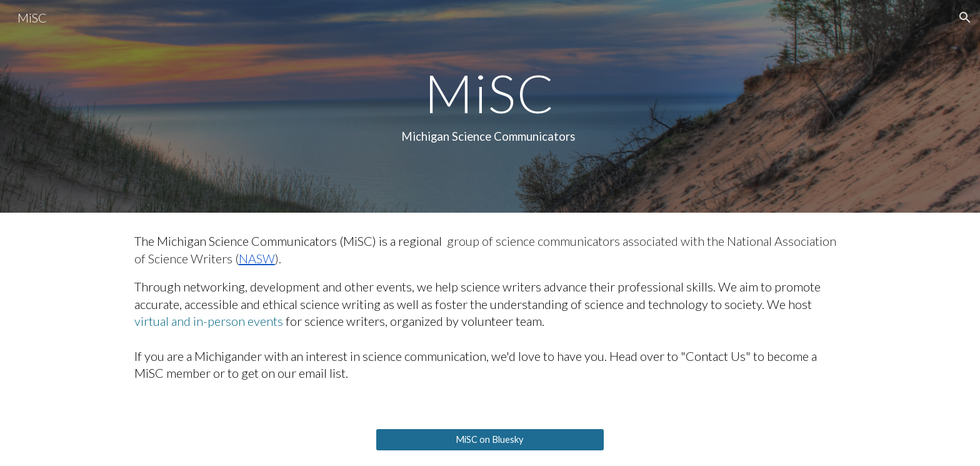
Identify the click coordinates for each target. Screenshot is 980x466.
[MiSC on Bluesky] (490, 440)
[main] (490, 106)
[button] (965, 18)
